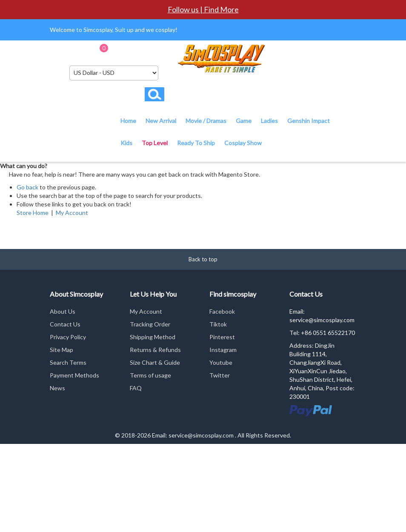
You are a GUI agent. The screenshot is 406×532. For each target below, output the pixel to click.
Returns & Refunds (155, 350)
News (57, 388)
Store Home (33, 213)
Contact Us (65, 324)
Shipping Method (153, 337)
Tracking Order (150, 324)
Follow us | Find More (203, 9)
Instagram (223, 350)
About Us (63, 311)
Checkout (158, 51)
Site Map (61, 350)
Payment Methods (74, 375)
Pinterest (222, 337)
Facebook (222, 311)
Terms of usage (150, 375)
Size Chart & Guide (155, 362)
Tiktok (218, 324)
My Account (72, 213)
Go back (27, 187)
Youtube (221, 362)
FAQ (136, 388)
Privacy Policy (68, 337)
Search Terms (68, 362)
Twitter (220, 375)
